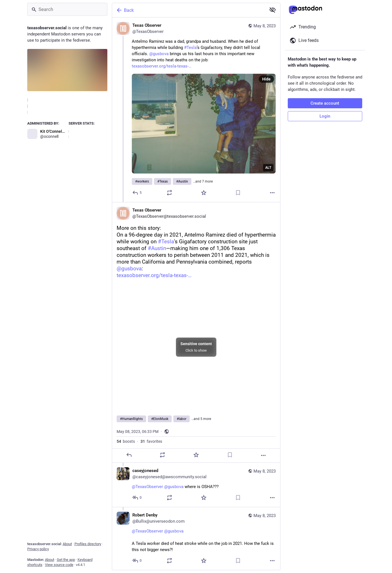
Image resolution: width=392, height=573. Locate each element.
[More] (272, 193)
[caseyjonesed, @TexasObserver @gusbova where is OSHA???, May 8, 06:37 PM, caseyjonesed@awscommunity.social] (196, 485)
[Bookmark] (238, 193)
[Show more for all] (273, 10)
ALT (268, 168)
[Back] (189, 10)
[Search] (67, 9)
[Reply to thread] (137, 498)
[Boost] (169, 193)
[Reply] (137, 193)
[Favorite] (204, 193)
